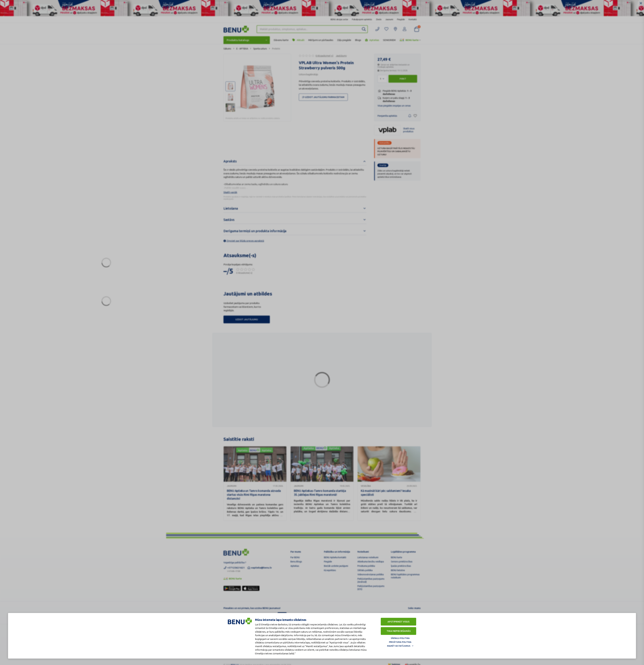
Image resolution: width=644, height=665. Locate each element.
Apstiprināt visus (398, 622)
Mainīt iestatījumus (399, 646)
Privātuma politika (400, 642)
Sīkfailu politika (400, 638)
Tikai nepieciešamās (399, 631)
